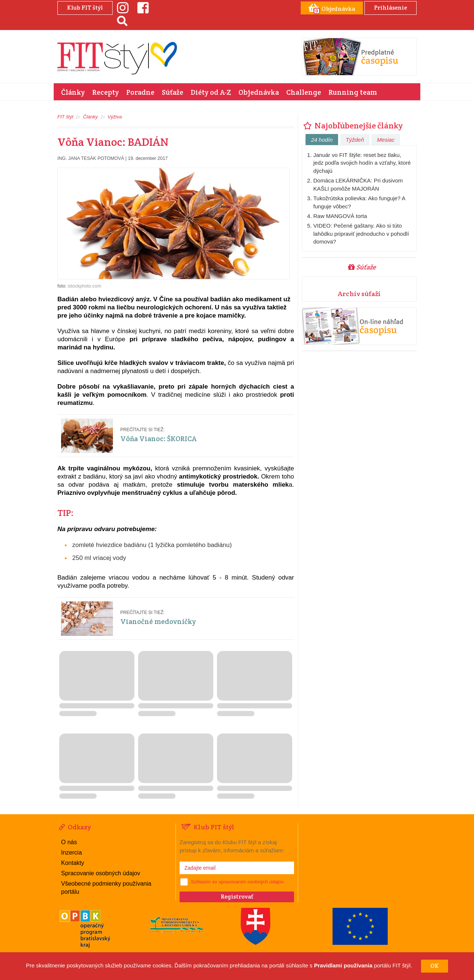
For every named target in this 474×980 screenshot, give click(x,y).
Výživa (115, 117)
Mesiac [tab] (386, 140)
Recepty (106, 92)
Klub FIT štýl (85, 8)
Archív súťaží (359, 294)
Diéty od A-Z (211, 92)
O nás (69, 842)
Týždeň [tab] (355, 140)
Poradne (140, 92)
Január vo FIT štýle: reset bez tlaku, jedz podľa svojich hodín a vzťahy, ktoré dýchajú (362, 163)
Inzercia (71, 853)
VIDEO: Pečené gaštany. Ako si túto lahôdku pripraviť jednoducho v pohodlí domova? (361, 234)
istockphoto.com (84, 286)
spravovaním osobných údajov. (251, 882)
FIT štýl (65, 117)
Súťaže (173, 92)
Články (73, 92)
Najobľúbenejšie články (352, 125)
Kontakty (73, 863)
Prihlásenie (390, 8)
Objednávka (259, 92)
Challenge (304, 92)
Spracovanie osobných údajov (101, 873)
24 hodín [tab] (322, 140)
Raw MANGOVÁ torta (340, 216)
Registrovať (237, 897)
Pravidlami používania (343, 966)
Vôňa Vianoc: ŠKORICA (158, 439)
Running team (353, 92)
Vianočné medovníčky (158, 621)
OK (435, 966)
